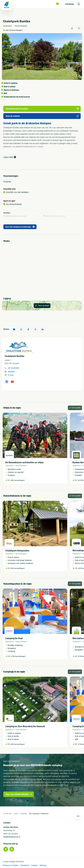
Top (78, 815)
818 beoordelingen (18, 568)
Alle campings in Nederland (39, 814)
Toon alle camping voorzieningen (20, 227)
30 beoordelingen (16, 30)
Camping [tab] (7, 182)
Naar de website (42, 116)
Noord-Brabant (21, 466)
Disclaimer (25, 865)
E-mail (11, 375)
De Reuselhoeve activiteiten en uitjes (24, 462)
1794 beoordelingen (18, 656)
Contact (34, 865)
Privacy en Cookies (11, 865)
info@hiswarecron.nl (12, 837)
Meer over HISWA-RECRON (19, 794)
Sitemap (43, 865)
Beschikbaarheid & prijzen (42, 109)
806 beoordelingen (18, 480)
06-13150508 (14, 368)
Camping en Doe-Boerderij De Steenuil (25, 726)
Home (16, 814)
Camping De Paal (14, 638)
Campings (73, 4)
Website (11, 372)
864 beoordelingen (18, 744)
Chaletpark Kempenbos (17, 551)
